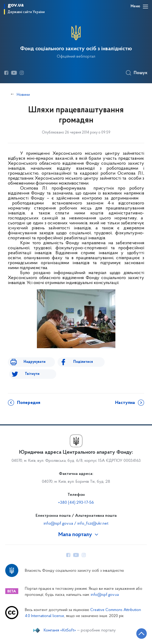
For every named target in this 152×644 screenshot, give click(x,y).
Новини (23, 95)
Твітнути (32, 374)
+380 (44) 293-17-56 (76, 503)
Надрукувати (35, 362)
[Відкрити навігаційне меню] (145, 7)
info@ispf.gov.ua (105, 595)
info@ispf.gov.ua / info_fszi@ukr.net (76, 524)
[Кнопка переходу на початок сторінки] (142, 634)
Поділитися (83, 362)
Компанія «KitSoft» (60, 630)
